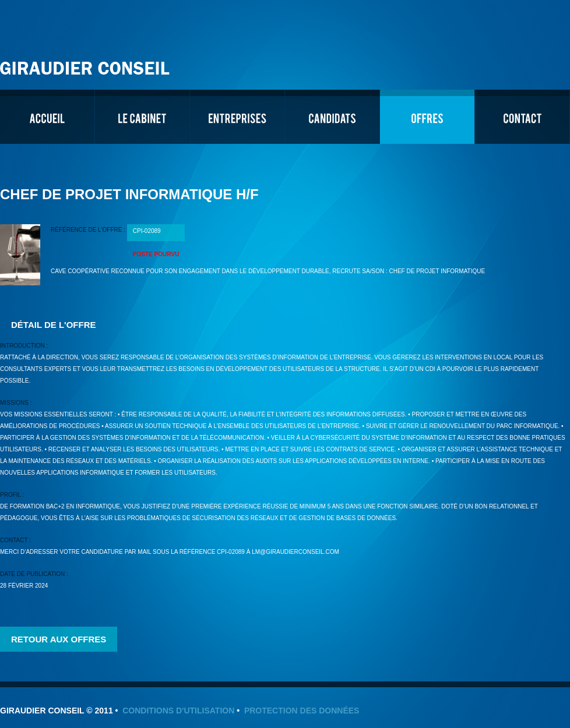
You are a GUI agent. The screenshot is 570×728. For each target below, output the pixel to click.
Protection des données (302, 711)
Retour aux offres (59, 639)
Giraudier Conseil (86, 64)
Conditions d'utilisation (178, 711)
